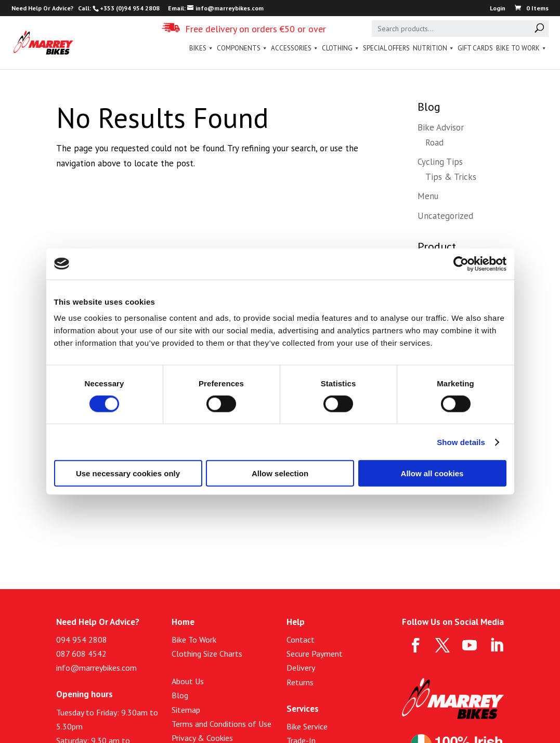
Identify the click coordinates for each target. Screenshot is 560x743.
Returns (300, 682)
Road (434, 142)
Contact (301, 640)
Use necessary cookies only (128, 473)
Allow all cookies (432, 473)
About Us (188, 681)
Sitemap (186, 710)
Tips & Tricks (451, 177)
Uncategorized (445, 216)
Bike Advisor (441, 127)
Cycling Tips (440, 162)
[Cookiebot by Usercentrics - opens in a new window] (461, 264)
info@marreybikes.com (96, 668)
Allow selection (280, 473)
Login (498, 9)
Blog (180, 695)
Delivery (301, 668)
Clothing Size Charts (207, 654)
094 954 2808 (82, 640)
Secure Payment (315, 654)
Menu (428, 196)
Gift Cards (475, 48)
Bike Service (307, 726)
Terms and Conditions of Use (222, 724)
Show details (461, 442)
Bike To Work (522, 48)
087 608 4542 (81, 654)
